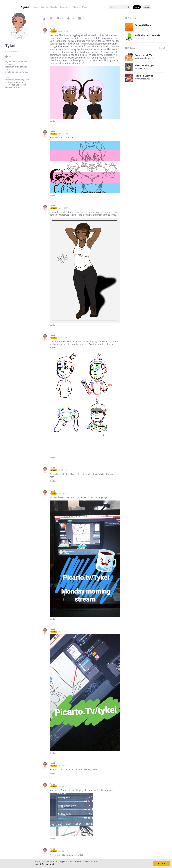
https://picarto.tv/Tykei (85, 770)
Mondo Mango (144, 65)
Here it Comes (144, 76)
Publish (147, 7)
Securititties (143, 25)
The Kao (141, 68)
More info (39, 864)
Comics (44, 7)
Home (35, 7)
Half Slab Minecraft (147, 35)
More (85, 7)
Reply (52, 121)
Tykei (52, 29)
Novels (54, 7)
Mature (76, 7)
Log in (137, 7)
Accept (162, 863)
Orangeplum (143, 58)
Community (65, 7)
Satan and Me (144, 55)
